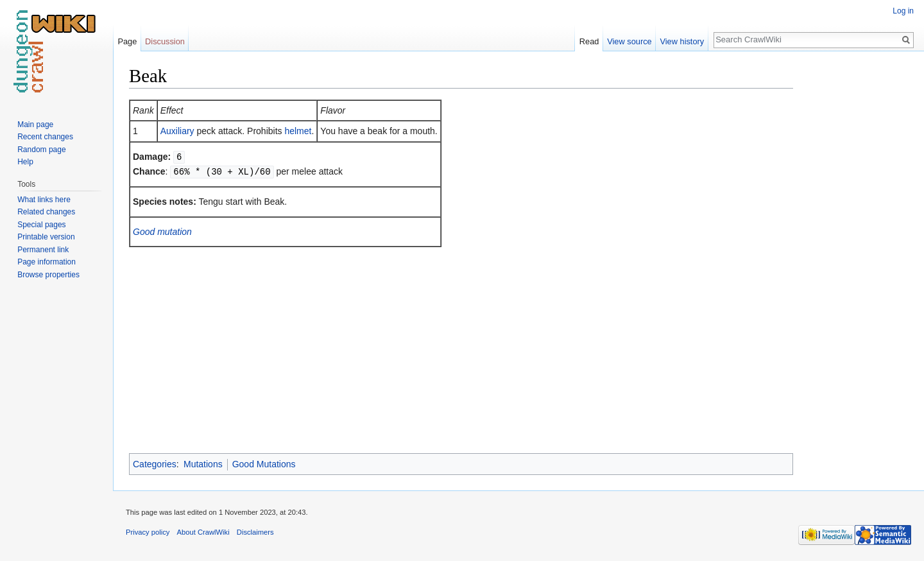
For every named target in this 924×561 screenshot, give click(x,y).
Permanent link (43, 250)
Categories (155, 464)
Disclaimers (255, 532)
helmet (298, 131)
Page (127, 41)
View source (629, 41)
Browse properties (48, 275)
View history (682, 41)
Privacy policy (148, 532)
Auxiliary (177, 131)
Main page (35, 125)
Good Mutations (264, 464)
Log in (903, 11)
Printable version (46, 237)
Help (25, 162)
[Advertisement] (857, 257)
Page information (47, 262)
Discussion (165, 41)
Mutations (203, 464)
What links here (44, 200)
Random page (41, 150)
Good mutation (162, 230)
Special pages (41, 225)
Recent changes (45, 137)
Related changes (46, 212)
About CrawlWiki (203, 532)
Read (589, 41)
